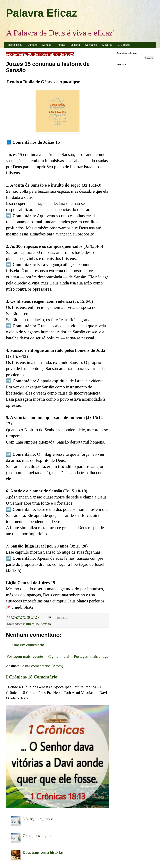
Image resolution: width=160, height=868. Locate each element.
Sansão (46, 624)
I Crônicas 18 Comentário (32, 677)
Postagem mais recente (25, 656)
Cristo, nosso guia (37, 835)
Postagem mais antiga (91, 656)
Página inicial (14, 45)
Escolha (75, 45)
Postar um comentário (27, 645)
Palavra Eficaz (42, 13)
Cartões (47, 45)
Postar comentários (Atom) (42, 666)
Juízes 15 (32, 624)
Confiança (91, 45)
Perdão (61, 45)
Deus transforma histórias (43, 852)
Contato (32, 45)
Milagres (107, 45)
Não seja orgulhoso (38, 819)
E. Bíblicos (124, 45)
